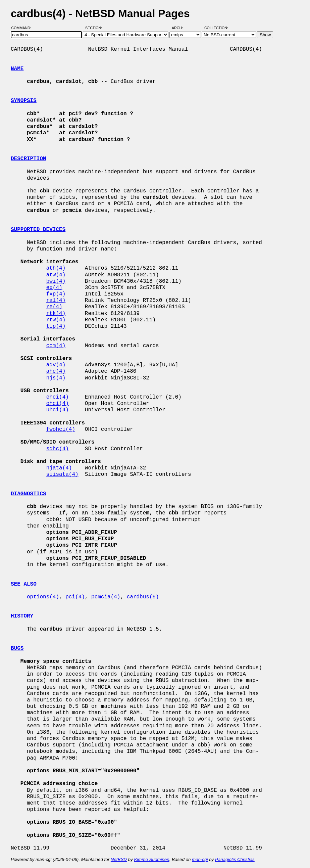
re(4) (54, 307)
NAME (17, 69)
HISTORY (22, 616)
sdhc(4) (58, 449)
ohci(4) (58, 404)
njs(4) (56, 378)
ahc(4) (56, 371)
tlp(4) (56, 326)
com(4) (56, 346)
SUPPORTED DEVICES (38, 230)
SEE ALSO (24, 584)
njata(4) (59, 468)
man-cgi (200, 859)
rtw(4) (56, 320)
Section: (95, 28)
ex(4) (54, 288)
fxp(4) (56, 294)
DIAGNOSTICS (29, 494)
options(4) (43, 597)
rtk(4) (56, 314)
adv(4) (56, 365)
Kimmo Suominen (151, 859)
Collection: (216, 28)
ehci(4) (58, 397)
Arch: (180, 28)
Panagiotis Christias (235, 859)
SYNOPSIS (24, 101)
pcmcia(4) (106, 597)
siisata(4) (62, 474)
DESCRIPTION (29, 159)
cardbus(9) (143, 597)
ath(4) (56, 268)
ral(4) (56, 301)
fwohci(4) (61, 429)
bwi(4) (56, 281)
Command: (23, 28)
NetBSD (119, 859)
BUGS (17, 648)
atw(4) (56, 275)
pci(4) (75, 597)
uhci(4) (58, 410)
